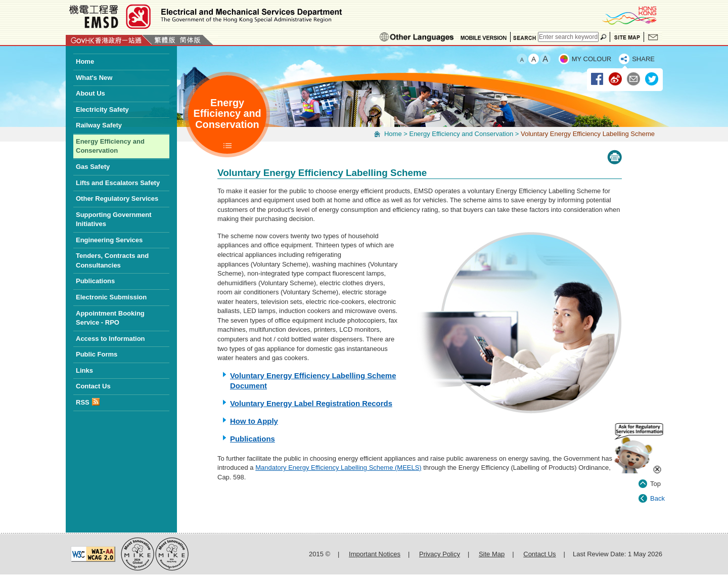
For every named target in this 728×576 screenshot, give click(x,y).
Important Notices (375, 554)
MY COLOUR (592, 59)
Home (393, 134)
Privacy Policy (440, 554)
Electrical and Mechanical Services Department (205, 16)
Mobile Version (484, 37)
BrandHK (629, 15)
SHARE (643, 59)
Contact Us (653, 37)
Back (657, 487)
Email (634, 79)
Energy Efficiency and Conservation (461, 134)
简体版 (190, 40)
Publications (253, 439)
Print (615, 157)
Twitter (652, 79)
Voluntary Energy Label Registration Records (311, 403)
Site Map (627, 37)
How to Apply (254, 421)
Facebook (598, 79)
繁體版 (165, 40)
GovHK (109, 40)
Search (524, 37)
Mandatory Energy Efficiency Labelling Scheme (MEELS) (338, 468)
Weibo (616, 79)
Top (655, 473)
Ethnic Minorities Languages (417, 37)
